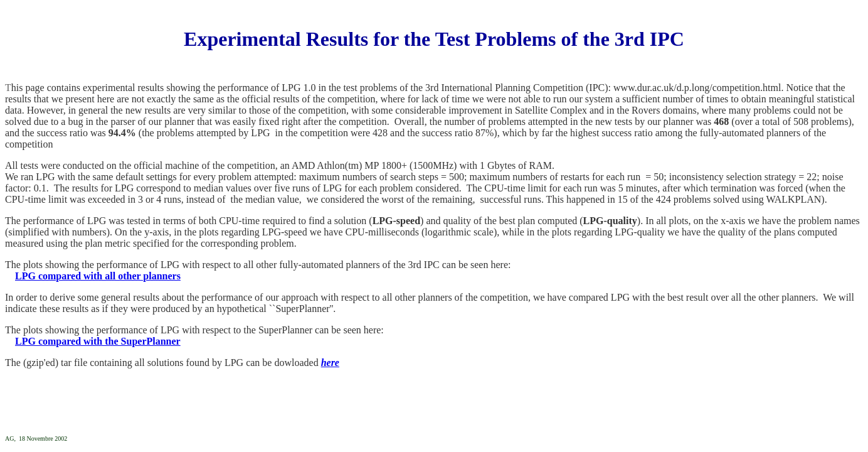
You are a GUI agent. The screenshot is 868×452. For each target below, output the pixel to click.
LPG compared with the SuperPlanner (98, 341)
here (330, 363)
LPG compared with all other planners (98, 276)
